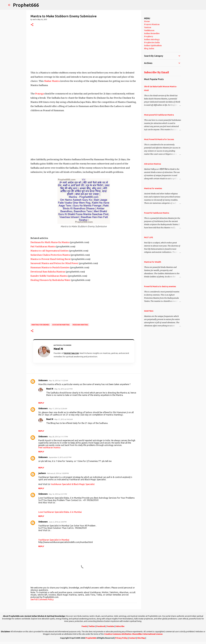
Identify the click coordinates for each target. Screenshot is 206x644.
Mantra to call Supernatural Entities (50, 251)
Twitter (92, 626)
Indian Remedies (152, 33)
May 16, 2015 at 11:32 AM (58, 380)
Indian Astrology (152, 39)
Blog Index (149, 49)
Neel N (50, 389)
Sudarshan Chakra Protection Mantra (50, 255)
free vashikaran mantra (49, 447)
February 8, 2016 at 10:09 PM (58, 473)
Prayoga (39, 94)
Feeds (84, 626)
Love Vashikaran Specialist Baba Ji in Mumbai (60, 512)
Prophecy (149, 36)
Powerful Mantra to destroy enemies (160, 286)
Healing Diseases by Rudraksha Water (51, 280)
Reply (41, 403)
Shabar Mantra (52, 81)
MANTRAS (149, 311)
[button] (32, 25)
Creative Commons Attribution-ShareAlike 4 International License (133, 634)
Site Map (141, 638)
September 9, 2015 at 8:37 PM (60, 457)
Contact (132, 638)
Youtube (110, 626)
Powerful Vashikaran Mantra (157, 213)
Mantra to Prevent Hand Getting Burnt (51, 259)
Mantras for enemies (40, 325)
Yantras (148, 27)
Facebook (101, 626)
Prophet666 (26, 5)
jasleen (42, 473)
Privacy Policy (121, 638)
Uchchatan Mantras (61, 325)
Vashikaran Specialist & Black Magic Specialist (73, 484)
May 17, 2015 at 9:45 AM (63, 419)
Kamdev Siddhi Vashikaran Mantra (49, 276)
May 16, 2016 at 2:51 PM (58, 494)
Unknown (43, 380)
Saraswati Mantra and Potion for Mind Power (54, 263)
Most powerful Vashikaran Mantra (159, 115)
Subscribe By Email (157, 72)
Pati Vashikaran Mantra (43, 246)
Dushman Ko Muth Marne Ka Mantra (50, 242)
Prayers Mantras (152, 24)
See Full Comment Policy (42, 599)
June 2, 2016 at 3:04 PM (57, 522)
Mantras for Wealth (153, 262)
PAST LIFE (149, 237)
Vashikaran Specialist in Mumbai (54, 540)
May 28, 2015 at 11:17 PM (58, 437)
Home (147, 21)
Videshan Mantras (80, 325)
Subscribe (120, 626)
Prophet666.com (71, 353)
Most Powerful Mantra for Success (159, 139)
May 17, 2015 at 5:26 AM (58, 409)
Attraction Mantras (153, 164)
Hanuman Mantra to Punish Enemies (50, 267)
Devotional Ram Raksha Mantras (48, 272)
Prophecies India (152, 42)
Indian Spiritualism (153, 45)
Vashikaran (149, 30)
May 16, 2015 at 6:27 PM (63, 389)
